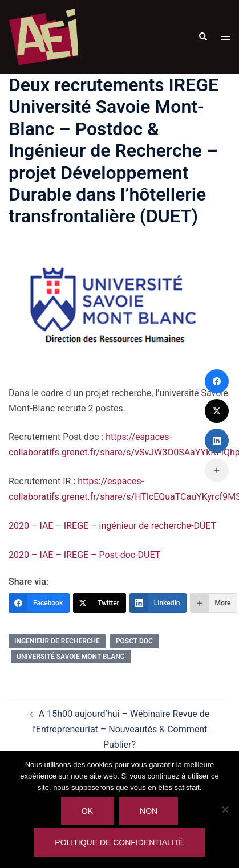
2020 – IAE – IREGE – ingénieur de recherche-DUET (112, 526)
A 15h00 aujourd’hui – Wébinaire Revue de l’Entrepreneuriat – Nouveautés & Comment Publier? (121, 729)
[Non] (225, 809)
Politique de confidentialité (119, 842)
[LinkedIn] (158, 603)
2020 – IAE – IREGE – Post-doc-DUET (84, 555)
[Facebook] (39, 603)
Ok (87, 811)
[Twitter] (100, 603)
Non (149, 811)
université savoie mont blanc (71, 657)
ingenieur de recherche (57, 641)
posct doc (134, 641)
